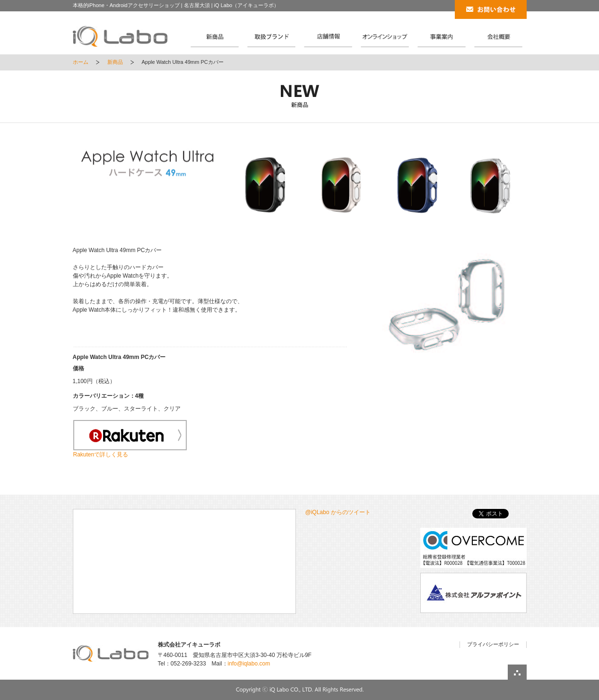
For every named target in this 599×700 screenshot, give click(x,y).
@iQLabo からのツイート (338, 512)
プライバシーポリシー (493, 644)
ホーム (81, 62)
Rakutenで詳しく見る (101, 455)
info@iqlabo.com (249, 664)
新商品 (115, 62)
